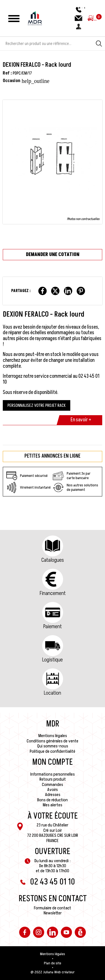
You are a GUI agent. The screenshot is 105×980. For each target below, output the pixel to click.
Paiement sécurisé (27, 476)
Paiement (52, 627)
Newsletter (53, 913)
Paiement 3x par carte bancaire (72, 476)
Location (52, 693)
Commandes (52, 785)
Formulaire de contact (52, 908)
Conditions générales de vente (52, 741)
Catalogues (53, 560)
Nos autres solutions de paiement (75, 487)
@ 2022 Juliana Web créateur (53, 972)
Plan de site (52, 963)
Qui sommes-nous (53, 746)
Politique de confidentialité (52, 751)
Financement (53, 593)
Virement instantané (28, 487)
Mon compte (52, 762)
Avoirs (52, 790)
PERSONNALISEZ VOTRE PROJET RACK (37, 405)
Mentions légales (53, 736)
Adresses (53, 795)
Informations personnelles (52, 774)
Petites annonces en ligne (52, 456)
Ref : (7, 73)
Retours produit (53, 779)
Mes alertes (52, 805)
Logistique (52, 660)
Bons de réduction (52, 800)
